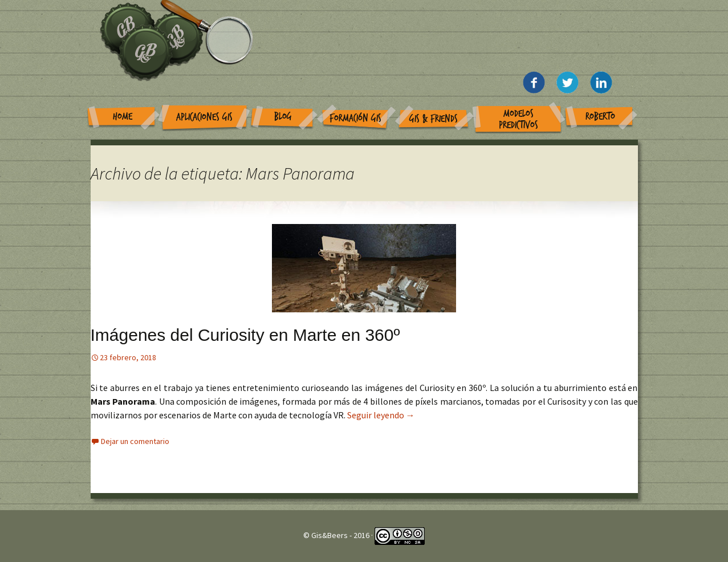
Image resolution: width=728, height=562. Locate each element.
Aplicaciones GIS (204, 117)
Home (123, 117)
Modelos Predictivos (518, 119)
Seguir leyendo (381, 415)
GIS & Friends (434, 119)
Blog (283, 117)
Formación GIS (355, 118)
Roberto (600, 117)
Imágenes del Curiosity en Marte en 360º (245, 335)
